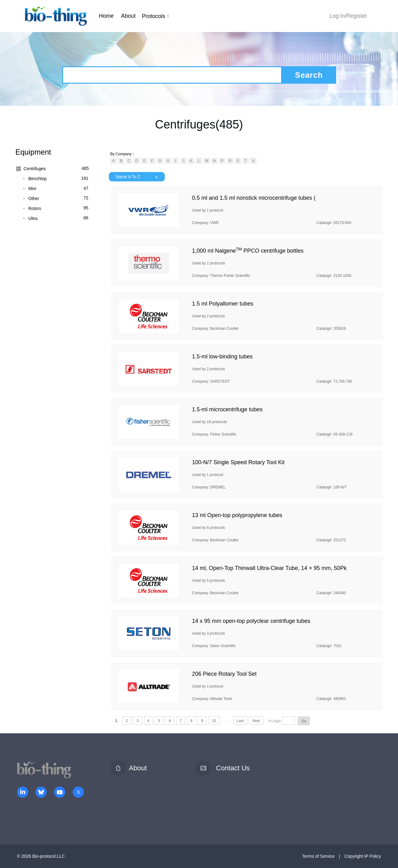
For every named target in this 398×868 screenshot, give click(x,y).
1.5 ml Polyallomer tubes (223, 304)
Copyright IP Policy (363, 856)
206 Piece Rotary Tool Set (224, 674)
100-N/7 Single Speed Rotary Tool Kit (238, 462)
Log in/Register (348, 16)
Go (304, 721)
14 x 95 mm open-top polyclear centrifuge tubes (251, 621)
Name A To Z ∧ (137, 177)
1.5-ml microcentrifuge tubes (227, 409)
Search (309, 75)
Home (106, 16)
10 (214, 721)
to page (275, 721)
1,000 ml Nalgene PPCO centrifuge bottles (248, 251)
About (128, 16)
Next (256, 721)
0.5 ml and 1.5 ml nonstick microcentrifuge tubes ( (254, 198)
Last (240, 721)
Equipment (33, 152)
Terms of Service (318, 856)
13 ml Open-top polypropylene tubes (237, 515)
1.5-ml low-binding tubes (222, 357)
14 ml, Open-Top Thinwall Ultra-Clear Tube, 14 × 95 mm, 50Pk (269, 568)
